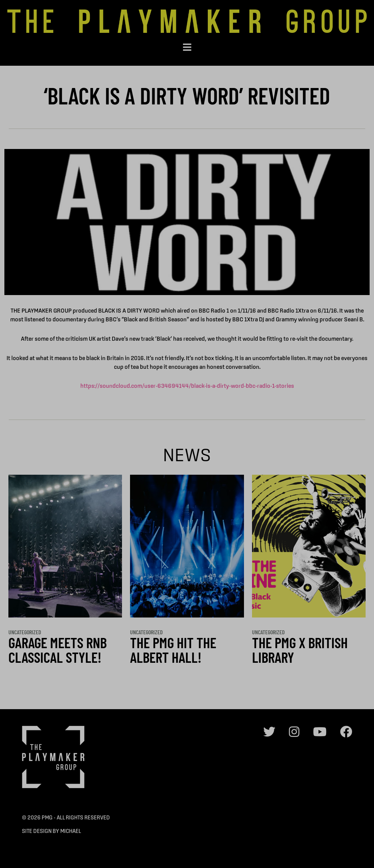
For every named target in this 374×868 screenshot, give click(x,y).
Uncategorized (25, 632)
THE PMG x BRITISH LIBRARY (300, 650)
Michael (71, 831)
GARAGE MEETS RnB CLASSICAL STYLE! (58, 650)
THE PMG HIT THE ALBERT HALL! (173, 650)
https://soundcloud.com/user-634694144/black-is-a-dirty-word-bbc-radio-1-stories (187, 386)
